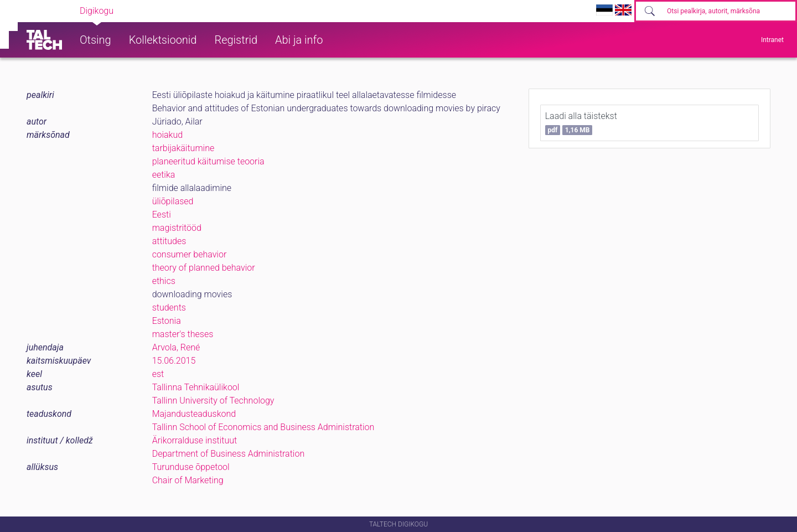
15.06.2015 (174, 361)
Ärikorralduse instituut (195, 440)
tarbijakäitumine (183, 148)
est (158, 374)
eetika (164, 175)
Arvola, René (176, 347)
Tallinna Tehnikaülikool (196, 387)
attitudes (169, 241)
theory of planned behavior (204, 268)
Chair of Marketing (188, 480)
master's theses (183, 334)
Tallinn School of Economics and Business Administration (263, 427)
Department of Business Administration (229, 454)
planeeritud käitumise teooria (208, 161)
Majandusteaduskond (194, 414)
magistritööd (177, 228)
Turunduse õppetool (191, 467)
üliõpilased (173, 201)
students (169, 308)
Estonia (167, 321)
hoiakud (167, 135)
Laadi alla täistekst (581, 123)
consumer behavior (190, 254)
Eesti (162, 215)
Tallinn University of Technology (213, 401)
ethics (164, 281)
